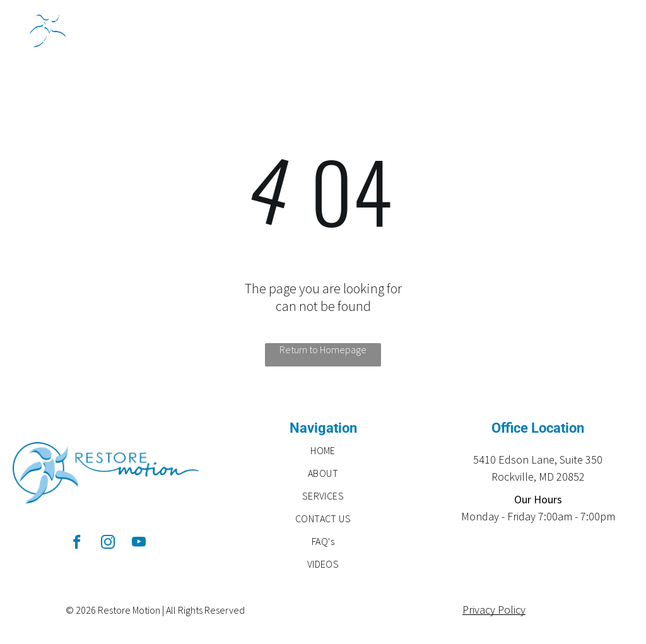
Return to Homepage (323, 349)
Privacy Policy (494, 610)
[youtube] (139, 544)
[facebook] (77, 544)
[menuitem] (323, 450)
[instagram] (108, 544)
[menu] (618, 28)
